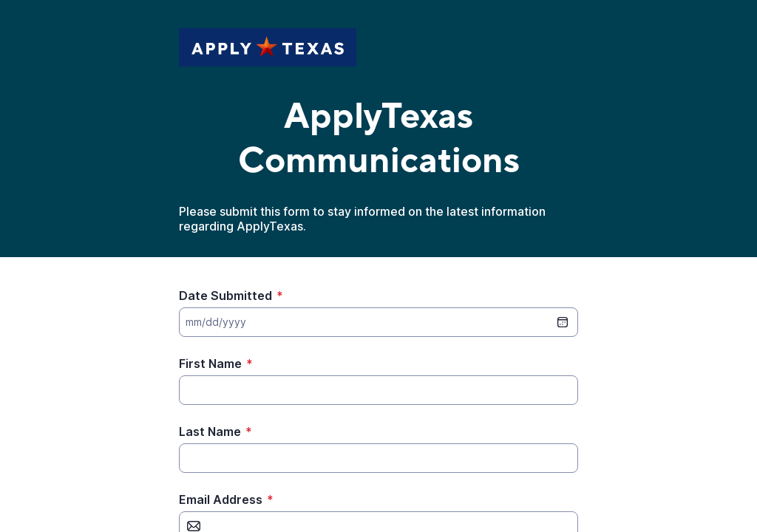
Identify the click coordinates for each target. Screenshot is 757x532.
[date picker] (563, 322)
